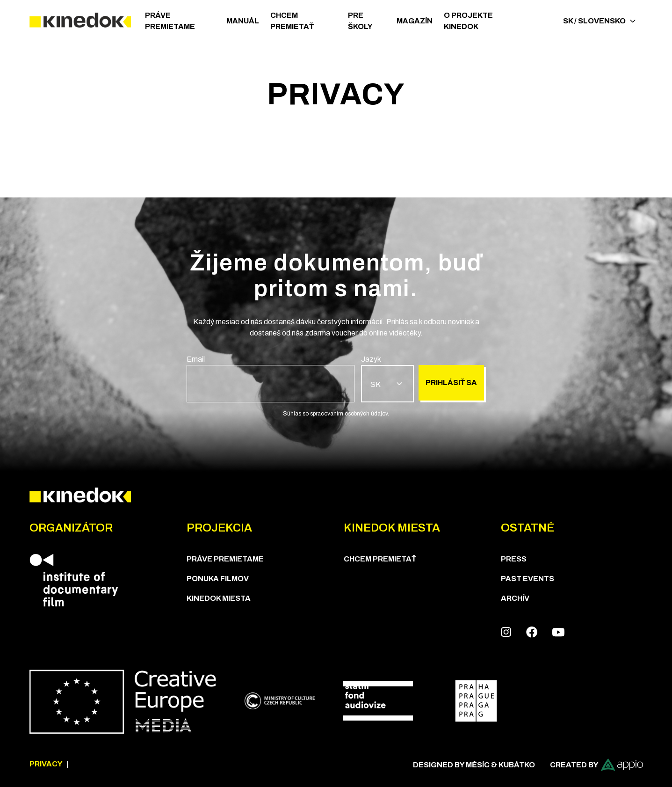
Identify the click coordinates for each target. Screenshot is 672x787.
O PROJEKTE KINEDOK (468, 21)
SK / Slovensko (599, 21)
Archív (515, 598)
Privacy (46, 764)
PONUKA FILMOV (218, 579)
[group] (271, 378)
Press (514, 559)
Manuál (243, 21)
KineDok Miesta (219, 598)
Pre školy (360, 21)
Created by (596, 765)
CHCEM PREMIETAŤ (292, 21)
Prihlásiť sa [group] (451, 383)
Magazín (415, 21)
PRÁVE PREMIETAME (170, 21)
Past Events (527, 579)
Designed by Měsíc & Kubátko (474, 765)
